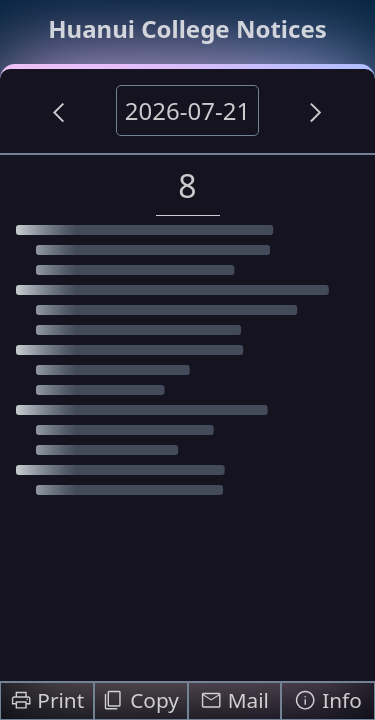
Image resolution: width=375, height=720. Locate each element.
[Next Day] (316, 111)
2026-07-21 (187, 110)
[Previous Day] (59, 111)
